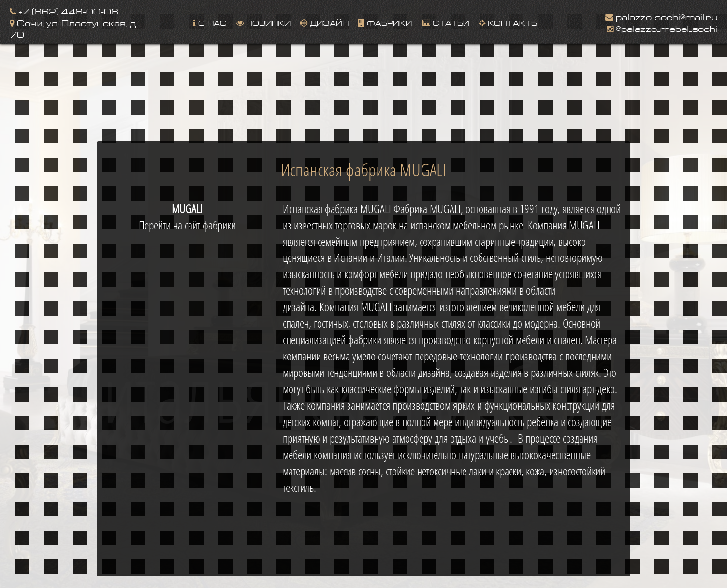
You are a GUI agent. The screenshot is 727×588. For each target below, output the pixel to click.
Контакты (509, 22)
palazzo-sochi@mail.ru (661, 16)
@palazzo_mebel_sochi (662, 28)
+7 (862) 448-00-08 (64, 10)
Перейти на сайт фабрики (187, 225)
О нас (210, 22)
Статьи (445, 22)
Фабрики (385, 22)
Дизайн (324, 22)
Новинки (263, 22)
